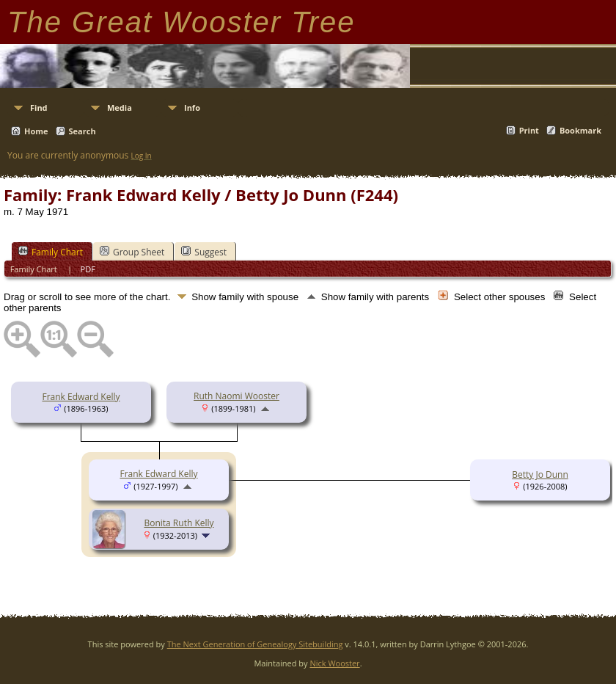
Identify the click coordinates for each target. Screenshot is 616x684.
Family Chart (51, 252)
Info (192, 108)
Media (120, 108)
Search (82, 131)
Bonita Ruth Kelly (179, 523)
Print (529, 130)
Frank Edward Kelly (81, 397)
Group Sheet (132, 252)
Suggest (204, 252)
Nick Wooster (334, 663)
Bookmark (580, 130)
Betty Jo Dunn (540, 474)
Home (36, 131)
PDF (88, 269)
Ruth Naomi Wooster (236, 396)
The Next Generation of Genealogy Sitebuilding (255, 644)
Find (39, 108)
